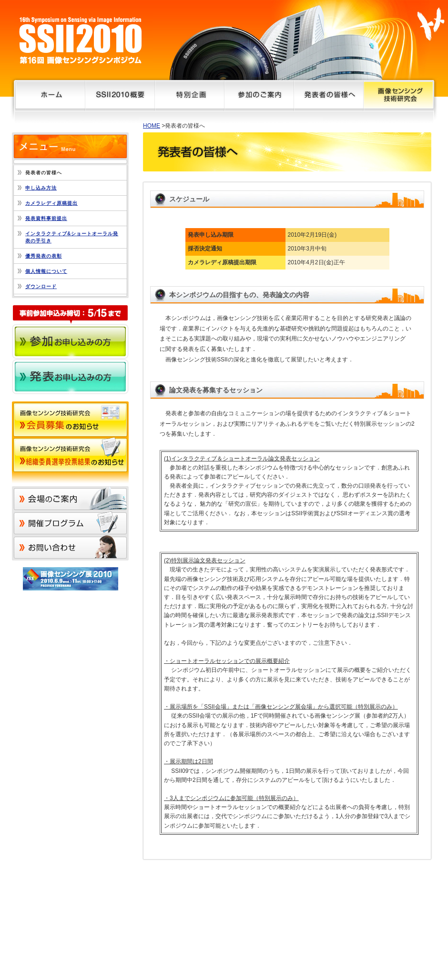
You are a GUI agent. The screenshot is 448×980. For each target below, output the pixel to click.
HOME (152, 126)
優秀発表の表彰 (44, 256)
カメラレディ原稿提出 (51, 203)
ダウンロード (41, 286)
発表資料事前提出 (46, 218)
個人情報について (46, 271)
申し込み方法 (41, 188)
